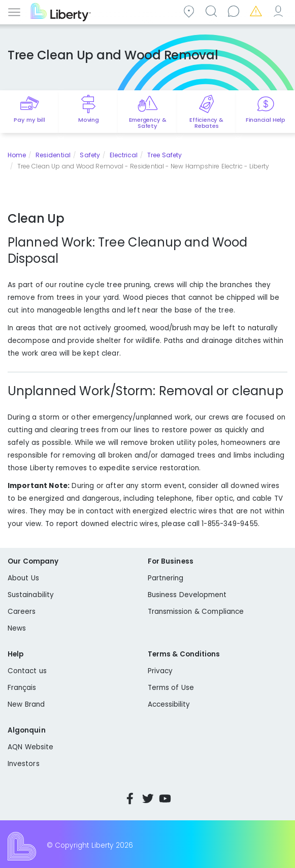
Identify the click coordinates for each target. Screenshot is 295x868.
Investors (24, 764)
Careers (22, 612)
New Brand (26, 704)
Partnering (166, 578)
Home (17, 155)
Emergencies (257, 11)
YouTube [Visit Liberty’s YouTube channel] (165, 798)
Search (213, 11)
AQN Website (30, 747)
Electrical (124, 155)
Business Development (187, 595)
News (17, 628)
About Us (23, 578)
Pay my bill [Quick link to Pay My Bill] (29, 120)
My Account (280, 11)
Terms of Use (171, 688)
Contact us (235, 11)
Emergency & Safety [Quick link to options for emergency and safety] (148, 123)
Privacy (160, 671)
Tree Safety (165, 155)
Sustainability (31, 595)
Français (22, 688)
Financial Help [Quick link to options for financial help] (266, 120)
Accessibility (169, 704)
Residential (53, 155)
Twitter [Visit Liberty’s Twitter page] (148, 798)
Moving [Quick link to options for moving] (89, 120)
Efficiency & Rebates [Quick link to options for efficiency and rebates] (206, 123)
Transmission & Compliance (196, 612)
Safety (90, 155)
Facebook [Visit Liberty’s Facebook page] (130, 798)
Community (190, 11)
